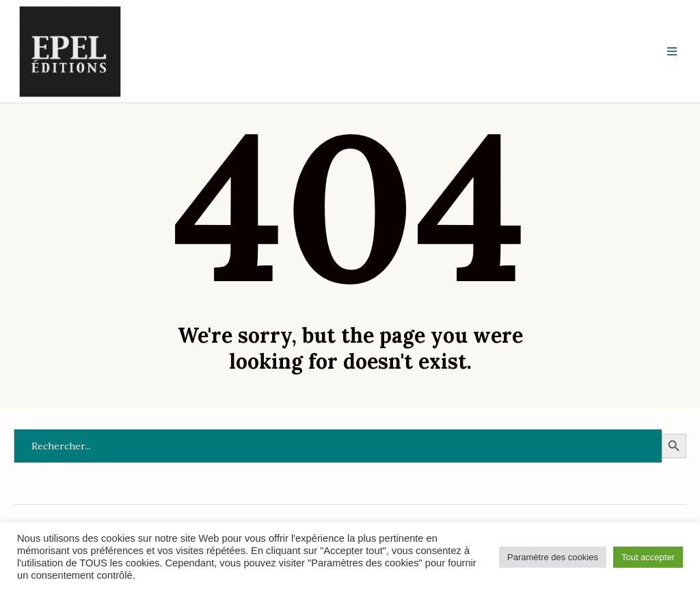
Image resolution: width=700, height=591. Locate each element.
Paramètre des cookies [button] (553, 557)
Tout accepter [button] (648, 557)
